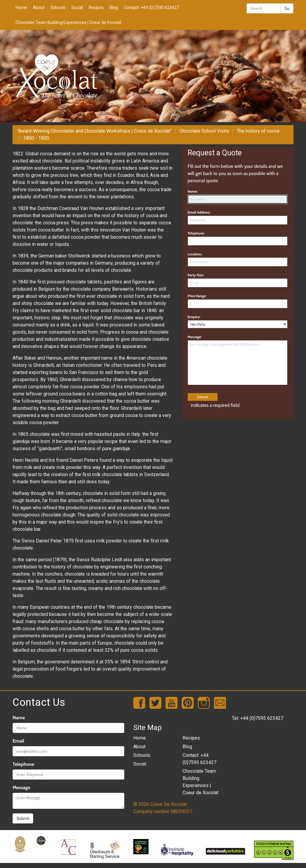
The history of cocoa (258, 131)
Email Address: (200, 212)
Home (21, 7)
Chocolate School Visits (204, 131)
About (39, 7)
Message (21, 788)
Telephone (23, 764)
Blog (114, 7)
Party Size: (196, 275)
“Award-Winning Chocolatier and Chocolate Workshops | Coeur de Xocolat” (94, 131)
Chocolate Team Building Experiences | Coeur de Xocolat (68, 22)
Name (19, 718)
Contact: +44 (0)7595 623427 (152, 7)
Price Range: (197, 296)
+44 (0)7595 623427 (262, 718)
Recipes (96, 7)
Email (18, 741)
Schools (58, 7)
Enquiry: (194, 317)
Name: (194, 191)
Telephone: (196, 233)
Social (77, 7)
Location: (195, 254)
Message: (196, 337)
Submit (23, 818)
